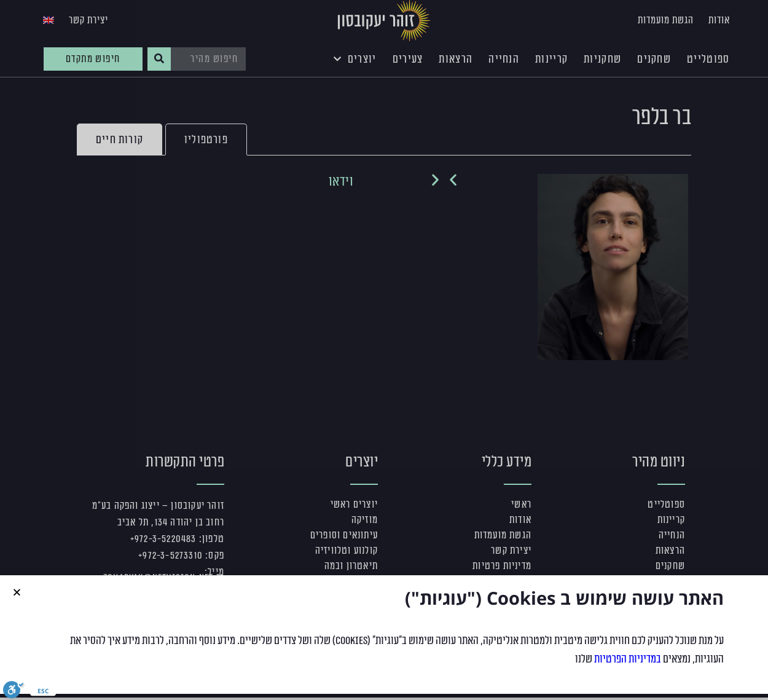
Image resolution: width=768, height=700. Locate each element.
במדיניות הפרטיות (628, 659)
